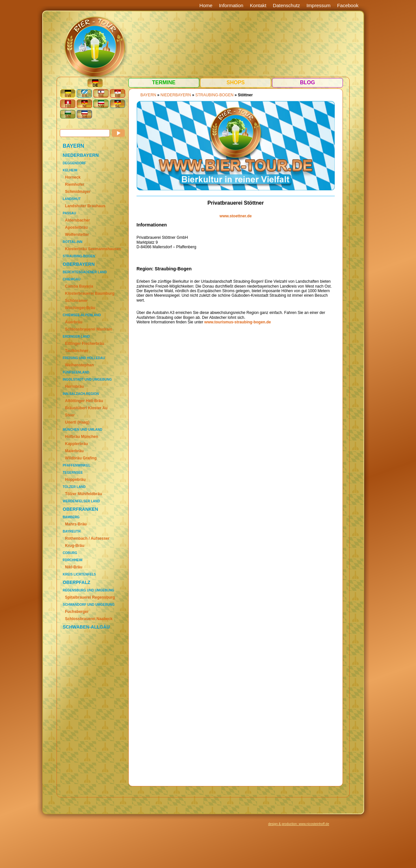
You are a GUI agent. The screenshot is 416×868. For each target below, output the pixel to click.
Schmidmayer (78, 192)
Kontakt (258, 5)
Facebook (348, 5)
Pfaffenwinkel (77, 465)
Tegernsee (73, 473)
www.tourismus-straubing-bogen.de (238, 322)
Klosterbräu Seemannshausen (93, 249)
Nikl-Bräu (74, 567)
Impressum (318, 5)
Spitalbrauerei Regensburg (90, 597)
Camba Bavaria (79, 286)
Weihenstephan (79, 365)
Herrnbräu (74, 387)
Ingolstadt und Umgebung (87, 380)
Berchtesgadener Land (85, 272)
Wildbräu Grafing (81, 458)
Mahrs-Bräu (76, 524)
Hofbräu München (82, 437)
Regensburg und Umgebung (88, 590)
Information (231, 5)
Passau (69, 213)
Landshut (72, 199)
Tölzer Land (74, 487)
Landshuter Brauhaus (85, 206)
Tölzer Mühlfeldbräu (84, 494)
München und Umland (83, 430)
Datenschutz (286, 5)
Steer (70, 415)
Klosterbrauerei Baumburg (90, 293)
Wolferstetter (77, 235)
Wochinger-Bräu (80, 308)
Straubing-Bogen (79, 256)
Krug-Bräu (75, 546)
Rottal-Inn (72, 242)
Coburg (70, 553)
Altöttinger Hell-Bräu (84, 401)
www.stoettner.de (236, 216)
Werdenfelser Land (81, 501)
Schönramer (76, 301)
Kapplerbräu (77, 444)
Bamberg (71, 517)
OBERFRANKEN (80, 509)
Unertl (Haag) (77, 422)
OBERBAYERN (79, 264)
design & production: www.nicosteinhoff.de (299, 824)
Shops (236, 82)
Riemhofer (75, 184)
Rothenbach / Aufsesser (87, 538)
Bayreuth (72, 531)
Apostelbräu (76, 227)
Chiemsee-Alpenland (82, 315)
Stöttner (245, 95)
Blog (307, 82)
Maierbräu (74, 451)
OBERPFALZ (77, 582)
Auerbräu (74, 322)
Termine (164, 82)
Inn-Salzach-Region (81, 394)
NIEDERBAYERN (81, 155)
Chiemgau (71, 279)
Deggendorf (74, 163)
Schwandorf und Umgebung (89, 605)
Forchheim (73, 560)
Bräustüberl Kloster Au (86, 408)
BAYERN (73, 146)
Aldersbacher (78, 220)
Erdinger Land (76, 337)
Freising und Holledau (84, 358)
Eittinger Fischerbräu (85, 344)
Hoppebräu (75, 480)
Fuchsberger (77, 612)
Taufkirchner (77, 351)
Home (206, 5)
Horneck (73, 177)
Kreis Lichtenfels (79, 574)
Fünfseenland (76, 372)
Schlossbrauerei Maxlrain (89, 329)
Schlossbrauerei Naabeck (89, 619)
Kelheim (70, 170)
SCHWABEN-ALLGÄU (86, 627)
